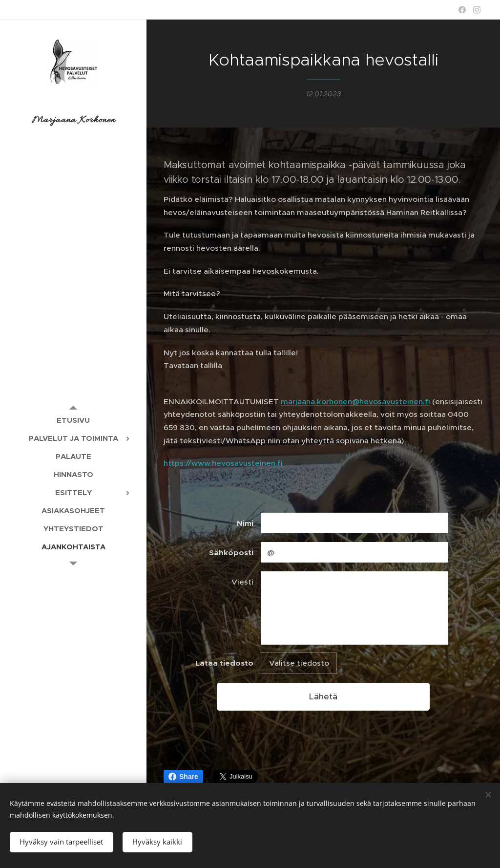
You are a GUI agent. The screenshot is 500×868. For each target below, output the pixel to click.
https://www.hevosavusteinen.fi (223, 463)
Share (183, 777)
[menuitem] (73, 420)
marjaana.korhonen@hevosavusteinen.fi (355, 401)
